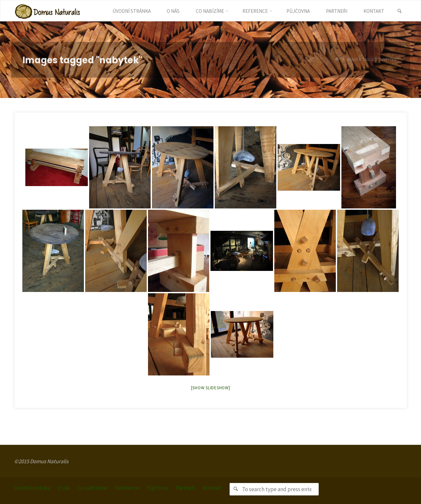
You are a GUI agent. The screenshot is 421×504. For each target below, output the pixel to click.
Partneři (186, 488)
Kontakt (212, 488)
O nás (64, 488)
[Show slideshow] (211, 388)
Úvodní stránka (32, 488)
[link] (399, 11)
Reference (127, 488)
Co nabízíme (93, 488)
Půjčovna (158, 488)
